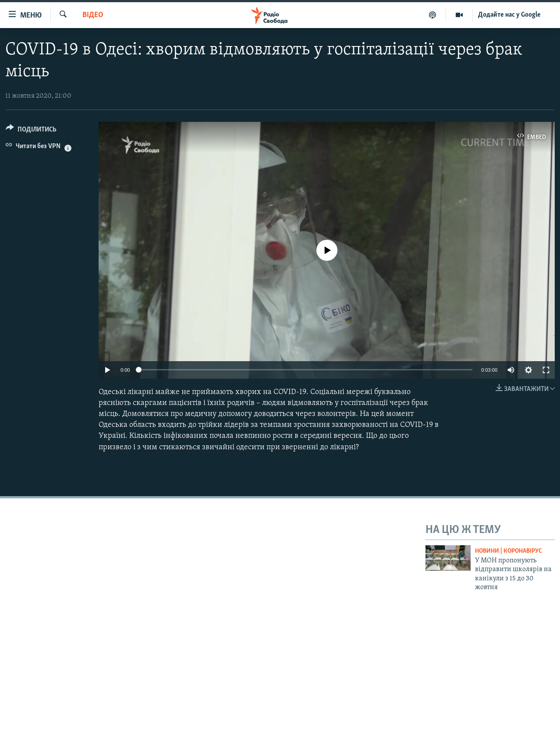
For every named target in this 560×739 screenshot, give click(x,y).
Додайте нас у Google (509, 15)
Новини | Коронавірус (509, 551)
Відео (93, 15)
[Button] (31, 131)
